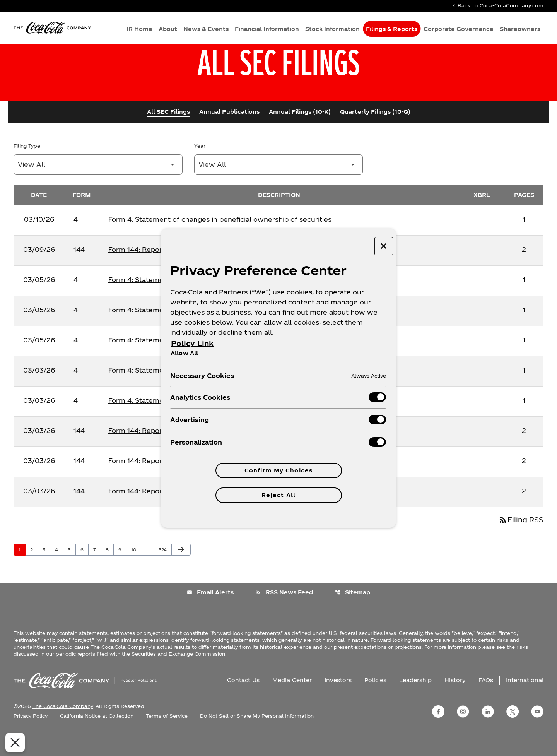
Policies (375, 701)
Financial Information (267, 29)
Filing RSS (520, 541)
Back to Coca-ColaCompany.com (497, 6)
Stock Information (332, 29)
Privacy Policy (31, 737)
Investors (338, 701)
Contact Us (243, 701)
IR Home (139, 29)
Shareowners (520, 29)
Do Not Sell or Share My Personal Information (257, 737)
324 (164, 571)
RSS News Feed (284, 614)
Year (200, 167)
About (168, 29)
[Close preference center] (384, 246)
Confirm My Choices (278, 470)
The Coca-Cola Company (63, 727)
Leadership (415, 701)
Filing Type (27, 167)
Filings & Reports (392, 29)
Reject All (278, 495)
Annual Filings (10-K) (300, 133)
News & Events (206, 29)
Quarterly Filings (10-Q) (375, 133)
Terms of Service (167, 737)
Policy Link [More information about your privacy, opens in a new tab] (192, 343)
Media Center (292, 701)
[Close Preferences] (12, 742)
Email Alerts (210, 614)
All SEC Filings (168, 133)
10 (136, 571)
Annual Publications (229, 133)
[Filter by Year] (279, 186)
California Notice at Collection (97, 737)
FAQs (486, 701)
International (525, 701)
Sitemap (353, 614)
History (455, 701)
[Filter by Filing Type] (98, 186)
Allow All (184, 353)
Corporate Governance (459, 29)
